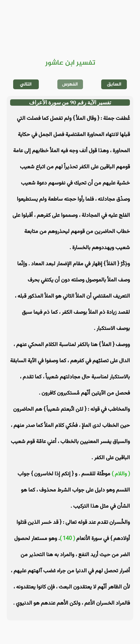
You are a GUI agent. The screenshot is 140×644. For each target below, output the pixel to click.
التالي (26, 84)
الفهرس (70, 84)
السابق (114, 84)
